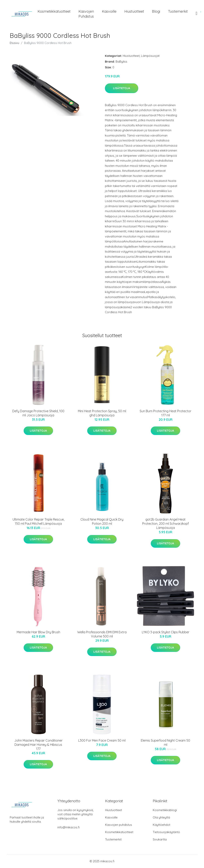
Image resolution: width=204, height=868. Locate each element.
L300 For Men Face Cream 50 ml (102, 740)
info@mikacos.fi (69, 827)
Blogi (156, 11)
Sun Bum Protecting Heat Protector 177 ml (165, 413)
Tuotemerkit (178, 11)
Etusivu (15, 43)
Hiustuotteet (134, 11)
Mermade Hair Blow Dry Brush (38, 632)
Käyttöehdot (161, 825)
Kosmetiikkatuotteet (54, 11)
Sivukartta (160, 839)
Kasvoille (109, 11)
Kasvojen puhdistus (86, 14)
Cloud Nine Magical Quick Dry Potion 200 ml (102, 521)
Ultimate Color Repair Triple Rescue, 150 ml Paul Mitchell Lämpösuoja (38, 521)
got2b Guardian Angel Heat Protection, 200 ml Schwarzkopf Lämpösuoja (166, 524)
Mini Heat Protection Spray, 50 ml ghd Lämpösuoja (102, 413)
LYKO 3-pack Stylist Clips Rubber (166, 632)
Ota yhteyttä (161, 817)
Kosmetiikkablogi (165, 810)
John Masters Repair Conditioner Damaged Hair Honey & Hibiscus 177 (38, 745)
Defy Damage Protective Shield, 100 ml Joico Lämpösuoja (38, 413)
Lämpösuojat (150, 56)
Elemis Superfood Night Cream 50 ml (165, 743)
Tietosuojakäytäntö (166, 832)
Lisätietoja (122, 88)
